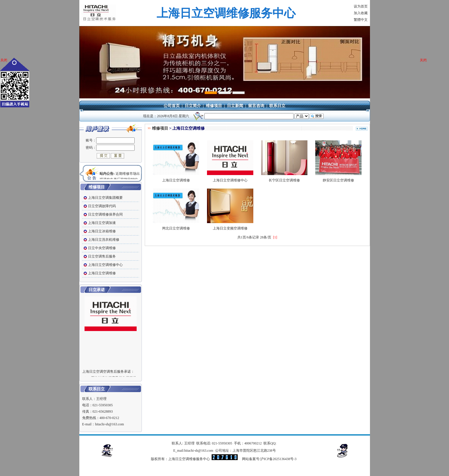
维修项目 (214, 106)
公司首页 (172, 106)
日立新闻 (235, 106)
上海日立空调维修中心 (230, 178)
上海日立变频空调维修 (230, 226)
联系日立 (277, 106)
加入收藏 (361, 13)
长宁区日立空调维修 (284, 178)
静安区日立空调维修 (338, 178)
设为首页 (361, 6)
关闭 (4, 60)
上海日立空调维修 (176, 178)
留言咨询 (256, 106)
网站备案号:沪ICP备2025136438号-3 (269, 459)
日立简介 (193, 106)
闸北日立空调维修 (176, 226)
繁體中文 (361, 20)
